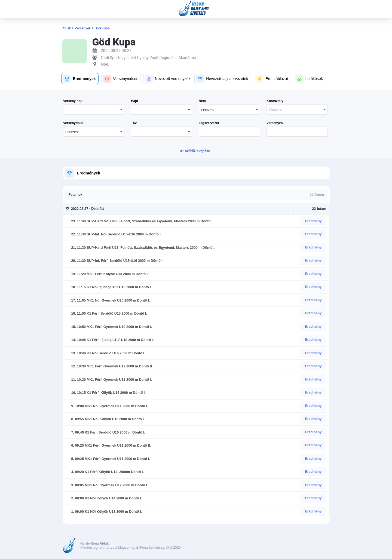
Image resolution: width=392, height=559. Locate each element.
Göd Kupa (102, 28)
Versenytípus (73, 123)
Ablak (67, 28)
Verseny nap (73, 101)
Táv (134, 123)
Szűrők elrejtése (197, 151)
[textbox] (229, 132)
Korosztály (275, 101)
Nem (202, 101)
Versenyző (275, 123)
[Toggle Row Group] (68, 209)
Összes (207, 110)
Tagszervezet (209, 123)
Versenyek (83, 28)
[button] (80, 79)
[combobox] (229, 110)
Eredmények (88, 173)
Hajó (134, 101)
